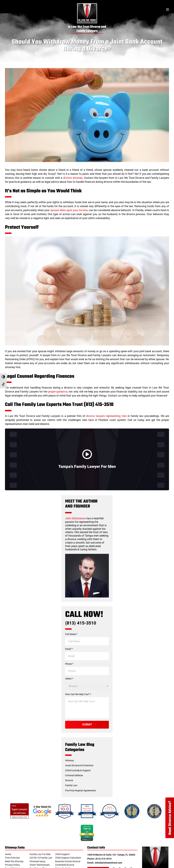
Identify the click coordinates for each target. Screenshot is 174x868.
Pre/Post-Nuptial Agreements (81, 790)
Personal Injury (37, 861)
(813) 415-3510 (81, 623)
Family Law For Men (40, 854)
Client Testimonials (40, 865)
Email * (69, 649)
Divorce (69, 780)
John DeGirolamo (75, 518)
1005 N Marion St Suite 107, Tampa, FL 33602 (111, 855)
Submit (87, 725)
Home (8, 854)
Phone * (69, 664)
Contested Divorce (65, 865)
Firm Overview (12, 858)
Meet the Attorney (14, 861)
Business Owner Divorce (68, 861)
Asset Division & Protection (79, 765)
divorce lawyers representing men (106, 416)
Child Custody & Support (78, 770)
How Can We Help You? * (78, 694)
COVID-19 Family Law (41, 858)
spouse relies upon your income (69, 210)
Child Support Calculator (68, 858)
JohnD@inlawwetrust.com (108, 863)
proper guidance (58, 391)
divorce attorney (73, 178)
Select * (69, 679)
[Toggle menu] (168, 10)
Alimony (69, 760)
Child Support (62, 854)
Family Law (71, 785)
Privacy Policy (12, 865)
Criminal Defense (74, 775)
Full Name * (71, 634)
